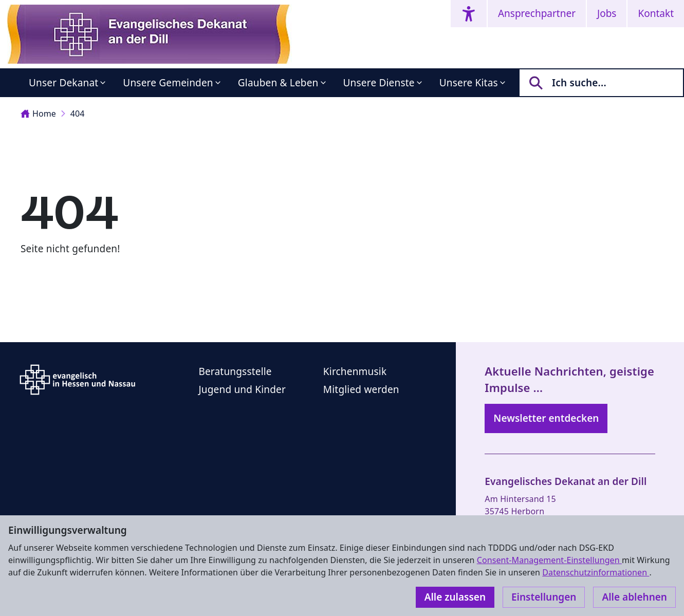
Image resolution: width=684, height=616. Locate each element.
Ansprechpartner (537, 13)
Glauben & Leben (278, 83)
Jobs (607, 13)
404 (78, 114)
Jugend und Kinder (242, 389)
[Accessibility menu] (469, 14)
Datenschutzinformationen (596, 572)
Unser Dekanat (63, 83)
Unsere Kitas (469, 83)
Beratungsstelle (235, 371)
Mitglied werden (361, 389)
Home (38, 114)
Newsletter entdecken (546, 418)
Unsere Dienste (379, 83)
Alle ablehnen (634, 597)
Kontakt (656, 13)
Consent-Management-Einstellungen (549, 560)
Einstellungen (544, 597)
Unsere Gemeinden (168, 83)
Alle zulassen (455, 597)
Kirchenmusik (355, 371)
